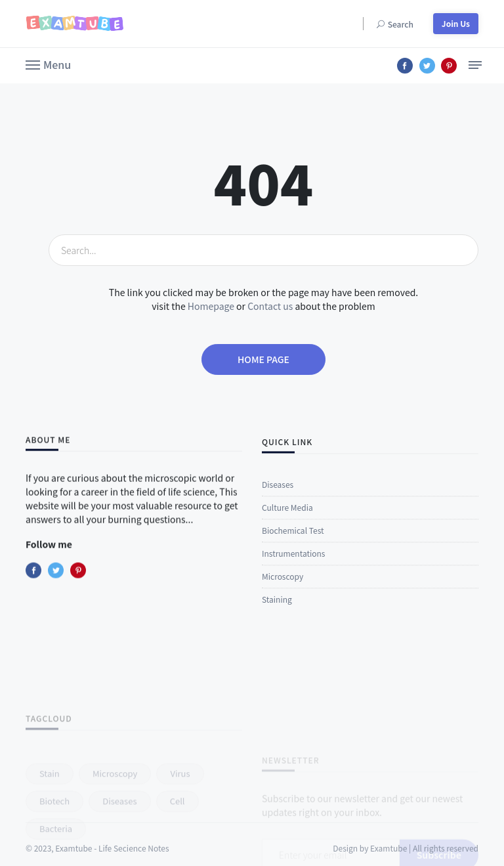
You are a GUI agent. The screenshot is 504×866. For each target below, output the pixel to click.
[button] (48, 64)
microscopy (115, 807)
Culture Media (287, 514)
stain (50, 807)
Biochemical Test (293, 537)
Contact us (270, 306)
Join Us (456, 23)
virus (180, 807)
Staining (277, 606)
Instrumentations (293, 560)
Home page (263, 359)
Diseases (278, 491)
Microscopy (283, 583)
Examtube (388, 856)
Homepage (211, 306)
